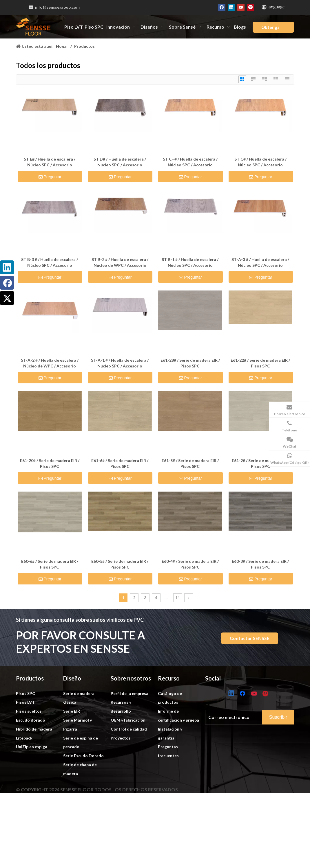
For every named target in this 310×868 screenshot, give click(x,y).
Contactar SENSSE (250, 638)
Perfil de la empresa (130, 727)
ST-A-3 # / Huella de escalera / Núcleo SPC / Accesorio (260, 262)
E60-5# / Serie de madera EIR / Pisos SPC (120, 564)
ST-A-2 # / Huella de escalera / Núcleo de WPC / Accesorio (50, 363)
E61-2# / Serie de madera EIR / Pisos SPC (260, 463)
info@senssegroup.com (54, 7)
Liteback (24, 772)
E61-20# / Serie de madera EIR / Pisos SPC (50, 463)
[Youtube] (241, 7)
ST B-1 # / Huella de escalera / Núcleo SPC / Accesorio (190, 262)
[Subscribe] (284, 750)
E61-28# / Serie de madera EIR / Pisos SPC (190, 363)
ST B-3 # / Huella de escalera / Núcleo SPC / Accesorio (50, 262)
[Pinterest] (250, 7)
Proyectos (121, 772)
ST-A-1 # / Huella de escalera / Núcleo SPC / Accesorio (120, 363)
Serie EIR (72, 745)
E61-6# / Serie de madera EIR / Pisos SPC (120, 463)
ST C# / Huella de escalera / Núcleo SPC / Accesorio (260, 162)
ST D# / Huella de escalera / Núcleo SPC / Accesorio (120, 162)
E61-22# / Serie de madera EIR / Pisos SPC (260, 363)
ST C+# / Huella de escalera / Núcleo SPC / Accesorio (190, 162)
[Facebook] (222, 7)
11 (178, 598)
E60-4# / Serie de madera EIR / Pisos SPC (190, 564)
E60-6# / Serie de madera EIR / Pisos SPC (50, 564)
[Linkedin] (231, 7)
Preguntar (51, 177)
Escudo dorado (31, 754)
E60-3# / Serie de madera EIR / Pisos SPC (260, 564)
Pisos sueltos (29, 745)
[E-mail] (239, 749)
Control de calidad (129, 763)
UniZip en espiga (32, 780)
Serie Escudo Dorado (83, 789)
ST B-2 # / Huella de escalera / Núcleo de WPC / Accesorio (120, 262)
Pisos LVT (25, 736)
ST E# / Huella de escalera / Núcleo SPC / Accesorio (50, 162)
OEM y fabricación (128, 754)
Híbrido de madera (34, 763)
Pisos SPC (25, 727)
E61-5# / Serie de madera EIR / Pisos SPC (190, 463)
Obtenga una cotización (272, 29)
